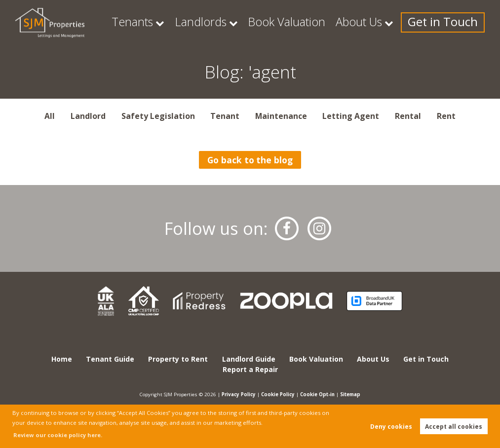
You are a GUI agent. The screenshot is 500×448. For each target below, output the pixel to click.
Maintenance (281, 116)
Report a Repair (250, 369)
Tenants (212, 22)
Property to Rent (178, 359)
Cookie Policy (277, 394)
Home (62, 359)
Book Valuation (334, 22)
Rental (408, 116)
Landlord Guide (249, 359)
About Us (389, 22)
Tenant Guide (110, 359)
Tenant (225, 116)
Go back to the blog (250, 160)
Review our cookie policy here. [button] (58, 435)
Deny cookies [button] (391, 427)
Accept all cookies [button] (454, 427)
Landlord (88, 116)
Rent (446, 116)
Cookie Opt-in (319, 394)
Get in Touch (455, 22)
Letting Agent (351, 116)
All (50, 116)
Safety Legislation (158, 116)
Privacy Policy (236, 394)
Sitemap (354, 394)
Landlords (267, 22)
